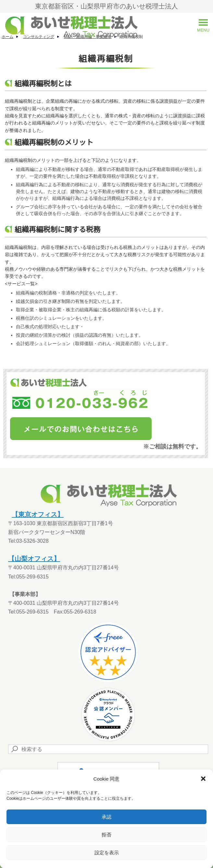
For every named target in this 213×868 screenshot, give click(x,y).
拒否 (106, 835)
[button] (203, 779)
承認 (106, 817)
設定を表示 (107, 853)
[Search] (108, 749)
